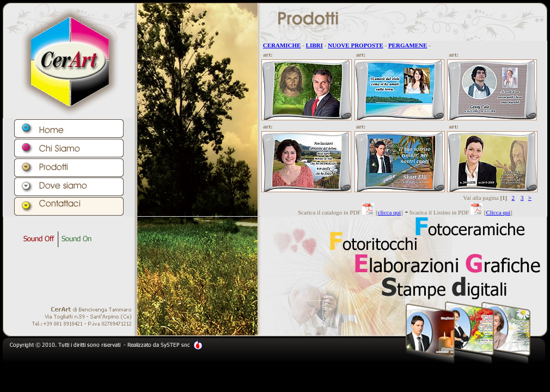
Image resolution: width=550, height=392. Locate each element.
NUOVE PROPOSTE (356, 45)
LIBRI (314, 45)
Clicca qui (498, 212)
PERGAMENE (408, 45)
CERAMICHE (282, 45)
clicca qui (389, 212)
